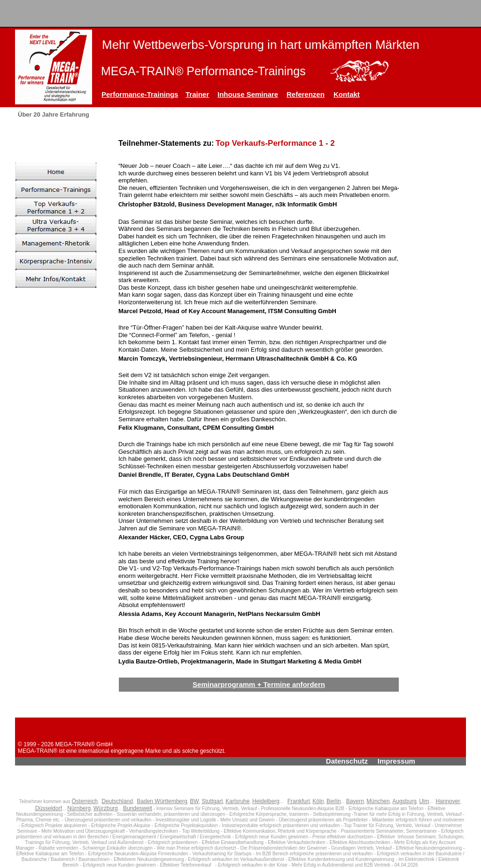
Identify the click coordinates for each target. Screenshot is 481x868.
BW (194, 801)
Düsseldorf (49, 808)
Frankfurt (299, 801)
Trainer (197, 94)
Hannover (448, 801)
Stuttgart (212, 801)
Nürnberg (79, 808)
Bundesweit (138, 808)
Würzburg (106, 808)
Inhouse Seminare (248, 94)
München (378, 801)
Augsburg (404, 801)
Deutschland (117, 801)
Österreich (85, 801)
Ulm (424, 801)
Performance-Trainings (140, 94)
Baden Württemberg (162, 801)
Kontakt (347, 94)
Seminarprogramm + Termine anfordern (259, 684)
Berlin (334, 801)
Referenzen (306, 94)
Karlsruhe (237, 801)
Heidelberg (266, 801)
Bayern (355, 801)
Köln (318, 801)
